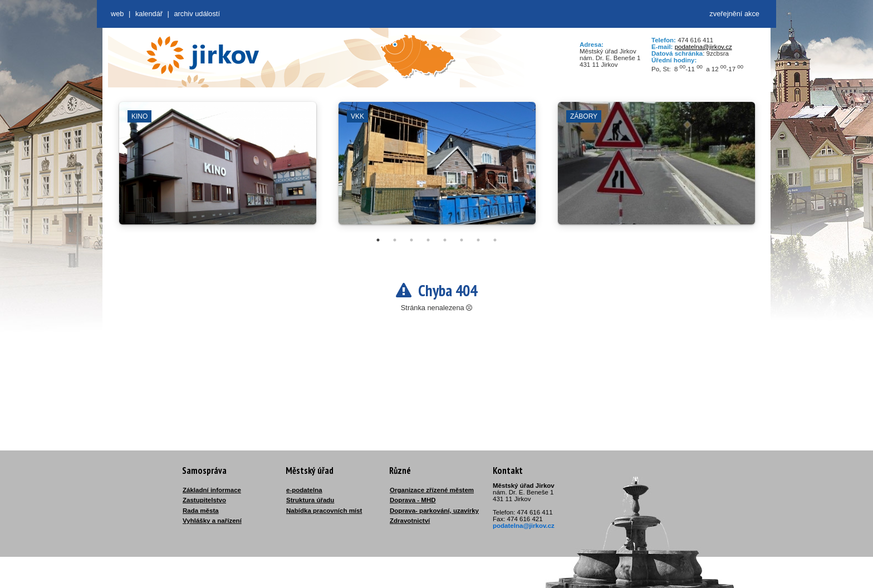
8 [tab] (495, 240)
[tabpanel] (218, 169)
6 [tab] (462, 240)
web (117, 14)
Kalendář (149, 14)
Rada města (201, 511)
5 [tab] (445, 240)
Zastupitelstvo (204, 500)
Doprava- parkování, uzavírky (434, 511)
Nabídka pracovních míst (324, 511)
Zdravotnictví (410, 521)
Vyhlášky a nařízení (212, 521)
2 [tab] (395, 240)
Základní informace (212, 490)
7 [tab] (478, 240)
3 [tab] (411, 240)
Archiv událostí (197, 14)
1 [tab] (378, 240)
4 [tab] (428, 240)
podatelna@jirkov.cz (703, 47)
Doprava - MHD (413, 500)
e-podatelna (304, 490)
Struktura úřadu (310, 500)
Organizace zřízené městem (432, 490)
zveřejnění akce (734, 14)
